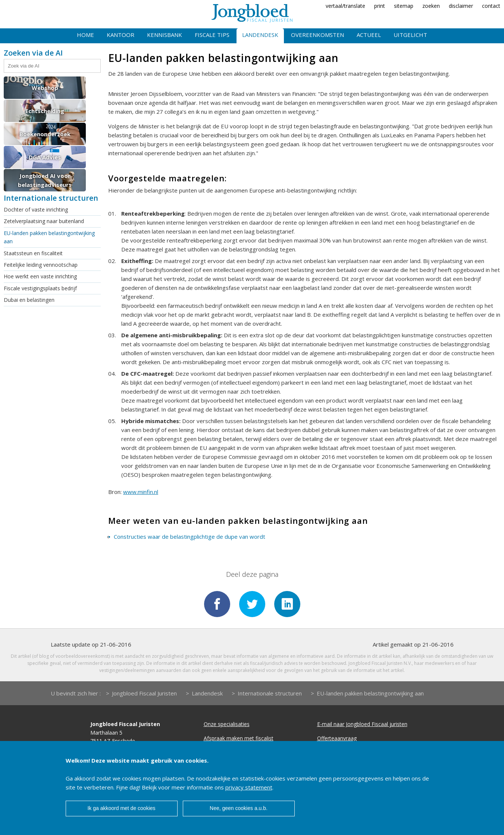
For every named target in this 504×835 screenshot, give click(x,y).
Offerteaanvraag (337, 738)
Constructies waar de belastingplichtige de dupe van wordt (190, 537)
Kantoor (120, 35)
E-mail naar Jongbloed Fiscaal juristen (362, 724)
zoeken (431, 6)
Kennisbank (165, 35)
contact (491, 6)
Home (85, 35)
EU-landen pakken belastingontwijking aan (49, 237)
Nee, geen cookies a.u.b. (239, 808)
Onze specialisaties (227, 724)
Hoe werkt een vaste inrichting (40, 276)
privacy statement (249, 787)
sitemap (404, 6)
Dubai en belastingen (29, 300)
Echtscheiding (45, 111)
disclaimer (461, 6)
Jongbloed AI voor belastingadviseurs (45, 180)
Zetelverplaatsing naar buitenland (44, 221)
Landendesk (260, 35)
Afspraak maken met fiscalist (239, 738)
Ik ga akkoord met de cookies (121, 808)
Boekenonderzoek (45, 134)
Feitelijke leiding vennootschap (41, 265)
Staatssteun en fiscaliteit (33, 253)
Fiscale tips (212, 35)
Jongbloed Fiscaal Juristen (144, 693)
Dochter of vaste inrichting (36, 209)
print (380, 6)
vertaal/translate (345, 6)
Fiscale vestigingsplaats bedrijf (40, 288)
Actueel (369, 35)
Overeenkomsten (317, 35)
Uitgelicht (410, 35)
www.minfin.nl (141, 492)
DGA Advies (45, 157)
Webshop (45, 88)
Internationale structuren (270, 693)
